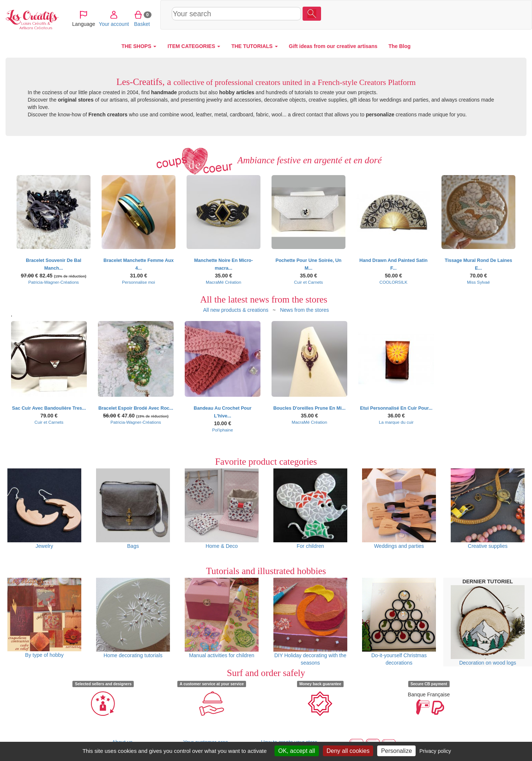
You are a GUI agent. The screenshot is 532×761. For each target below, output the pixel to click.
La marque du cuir (396, 422)
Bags (133, 509)
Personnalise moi (138, 282)
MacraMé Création (224, 282)
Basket (493, 14)
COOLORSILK (393, 282)
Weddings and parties (399, 509)
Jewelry (44, 509)
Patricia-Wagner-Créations (54, 282)
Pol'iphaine (223, 430)
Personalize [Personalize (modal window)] (396, 751)
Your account (465, 14)
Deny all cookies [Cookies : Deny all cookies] (348, 751)
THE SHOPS (139, 46)
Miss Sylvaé (478, 282)
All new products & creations (236, 310)
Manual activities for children (222, 618)
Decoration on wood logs (488, 625)
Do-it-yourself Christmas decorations (399, 622)
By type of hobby (44, 618)
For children (310, 509)
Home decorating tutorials (133, 618)
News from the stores (304, 310)
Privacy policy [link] (435, 751)
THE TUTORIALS (255, 46)
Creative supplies (488, 509)
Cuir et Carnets (308, 282)
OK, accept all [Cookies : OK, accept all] (297, 751)
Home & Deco (222, 509)
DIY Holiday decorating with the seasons (310, 622)
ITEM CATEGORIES (194, 46)
